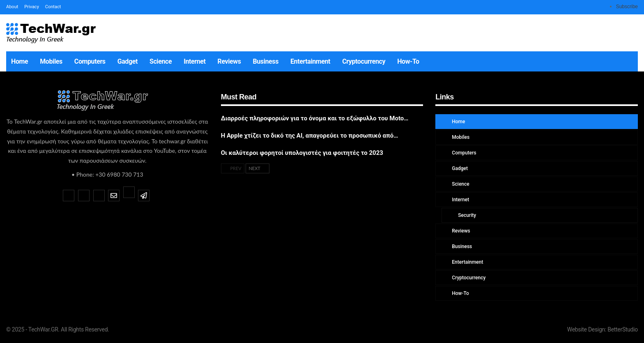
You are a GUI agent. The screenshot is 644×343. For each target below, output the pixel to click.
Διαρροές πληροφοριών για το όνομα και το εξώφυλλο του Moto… (315, 118)
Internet (194, 61)
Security (466, 215)
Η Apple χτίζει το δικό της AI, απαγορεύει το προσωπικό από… (310, 136)
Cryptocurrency (364, 61)
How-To (408, 61)
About (12, 7)
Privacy (32, 7)
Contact (53, 7)
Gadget (128, 61)
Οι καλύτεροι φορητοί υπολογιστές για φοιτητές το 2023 (302, 153)
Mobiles (51, 61)
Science (161, 61)
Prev (233, 168)
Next (258, 168)
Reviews (229, 61)
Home (20, 61)
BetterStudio (623, 329)
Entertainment (310, 61)
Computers (90, 61)
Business (266, 61)
